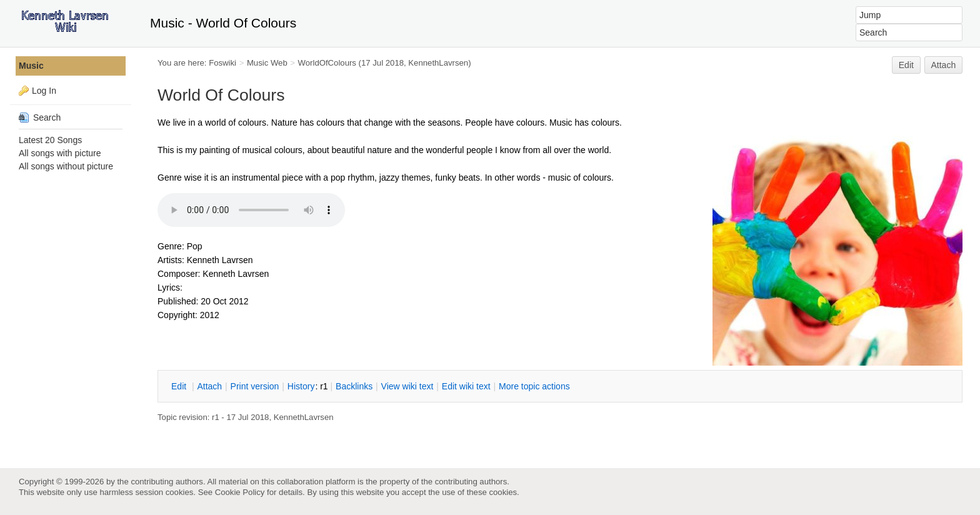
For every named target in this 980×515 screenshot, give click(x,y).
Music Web (267, 63)
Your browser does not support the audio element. (251, 210)
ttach (209, 386)
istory (301, 386)
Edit (906, 65)
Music (31, 66)
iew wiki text (407, 386)
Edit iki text (466, 386)
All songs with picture (60, 153)
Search (40, 117)
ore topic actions (534, 386)
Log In (44, 91)
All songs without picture (66, 166)
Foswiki (222, 63)
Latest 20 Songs (50, 140)
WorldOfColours (327, 63)
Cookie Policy (240, 492)
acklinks (354, 386)
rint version (255, 386)
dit (180, 386)
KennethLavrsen (438, 63)
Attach (944, 65)
